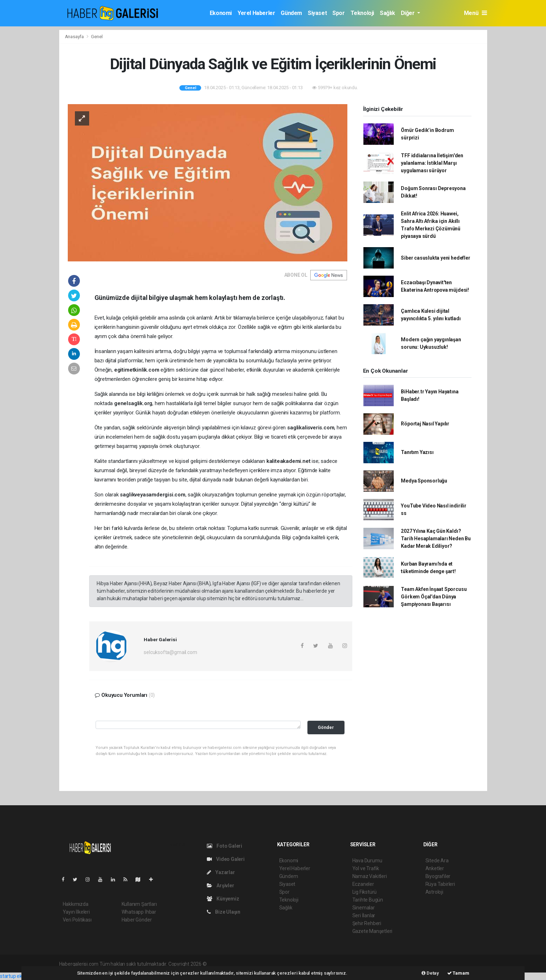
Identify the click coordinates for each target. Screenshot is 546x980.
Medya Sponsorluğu (424, 481)
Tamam (458, 973)
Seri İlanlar (364, 915)
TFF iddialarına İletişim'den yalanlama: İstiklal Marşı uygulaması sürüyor (432, 163)
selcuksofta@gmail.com (170, 652)
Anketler (435, 868)
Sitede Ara (437, 861)
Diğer (409, 13)
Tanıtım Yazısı (417, 452)
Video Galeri (226, 859)
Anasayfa (75, 37)
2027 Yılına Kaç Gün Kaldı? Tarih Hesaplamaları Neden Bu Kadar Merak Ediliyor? (436, 539)
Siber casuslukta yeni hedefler (435, 258)
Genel (97, 37)
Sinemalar (364, 908)
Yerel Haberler (256, 13)
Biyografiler (438, 876)
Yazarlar (221, 872)
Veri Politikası (77, 920)
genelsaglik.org (133, 403)
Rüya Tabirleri (440, 884)
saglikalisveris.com (311, 428)
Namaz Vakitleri (370, 876)
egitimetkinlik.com (137, 370)
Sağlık (387, 13)
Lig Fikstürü (365, 892)
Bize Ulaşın (224, 912)
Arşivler (221, 885)
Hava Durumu (367, 861)
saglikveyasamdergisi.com (152, 495)
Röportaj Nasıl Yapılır (425, 424)
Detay (430, 973)
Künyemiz (223, 899)
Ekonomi (221, 13)
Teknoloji (362, 13)
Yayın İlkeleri (76, 912)
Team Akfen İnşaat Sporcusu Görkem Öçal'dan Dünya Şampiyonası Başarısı (434, 597)
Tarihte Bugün (368, 900)
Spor (338, 13)
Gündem (291, 13)
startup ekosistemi (21, 976)
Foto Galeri (225, 846)
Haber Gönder (137, 920)
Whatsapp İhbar (139, 912)
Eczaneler (363, 884)
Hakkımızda (76, 904)
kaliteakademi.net (289, 461)
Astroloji (434, 892)
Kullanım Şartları (139, 904)
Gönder (326, 727)
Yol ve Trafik (366, 868)
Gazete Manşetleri (372, 931)
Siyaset (317, 13)
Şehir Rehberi (367, 923)
